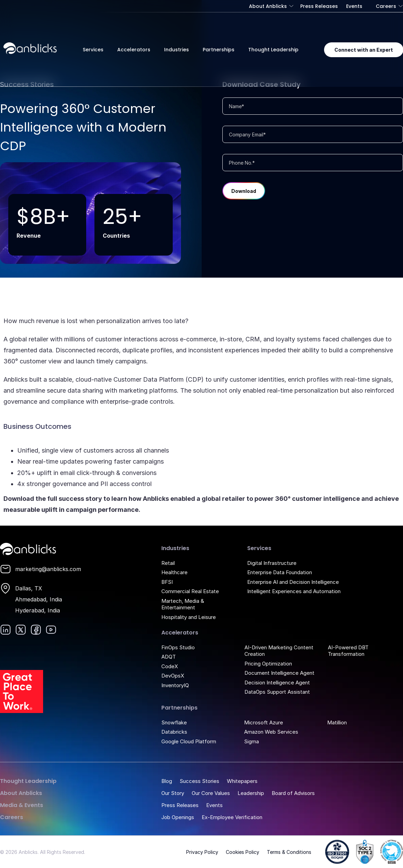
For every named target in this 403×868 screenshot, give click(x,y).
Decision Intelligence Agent (277, 683)
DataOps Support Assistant (277, 692)
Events (354, 6)
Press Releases (319, 6)
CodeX (170, 666)
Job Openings (178, 817)
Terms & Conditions (289, 852)
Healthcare (174, 572)
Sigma (251, 741)
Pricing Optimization (268, 664)
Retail (168, 563)
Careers (386, 6)
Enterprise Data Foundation (280, 572)
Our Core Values (211, 793)
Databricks (174, 732)
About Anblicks (268, 6)
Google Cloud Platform (189, 741)
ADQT (169, 657)
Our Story (173, 793)
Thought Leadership (273, 50)
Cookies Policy (243, 852)
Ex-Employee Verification (232, 817)
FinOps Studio (178, 647)
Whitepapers (242, 781)
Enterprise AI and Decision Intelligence (293, 582)
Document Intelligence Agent (279, 673)
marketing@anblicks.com (48, 569)
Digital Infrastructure (272, 563)
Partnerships (219, 50)
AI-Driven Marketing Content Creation (279, 651)
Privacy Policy (202, 852)
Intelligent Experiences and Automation (294, 591)
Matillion (337, 722)
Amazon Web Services (271, 732)
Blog (167, 781)
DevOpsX (173, 676)
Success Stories (199, 781)
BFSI (167, 582)
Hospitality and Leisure (189, 617)
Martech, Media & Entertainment (183, 604)
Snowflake (174, 722)
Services (93, 50)
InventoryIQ (175, 685)
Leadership (251, 793)
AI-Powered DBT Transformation (348, 651)
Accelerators (134, 50)
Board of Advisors (293, 793)
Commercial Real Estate (190, 591)
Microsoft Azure (264, 722)
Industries (177, 50)
